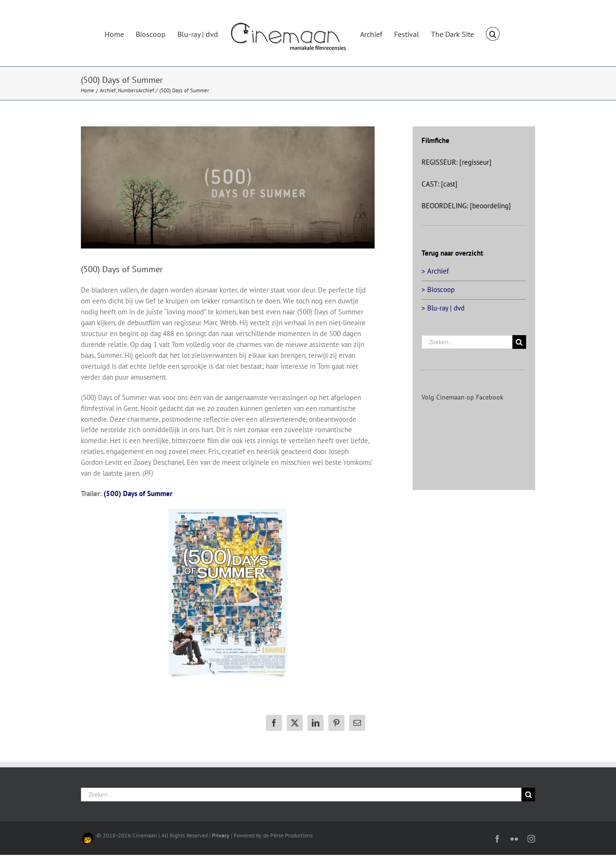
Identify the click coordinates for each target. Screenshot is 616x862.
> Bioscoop (438, 289)
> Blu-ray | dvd (443, 308)
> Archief (435, 271)
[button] (493, 33)
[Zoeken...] (467, 342)
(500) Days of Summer (138, 493)
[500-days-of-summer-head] (228, 187)
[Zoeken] (519, 342)
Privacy (221, 835)
